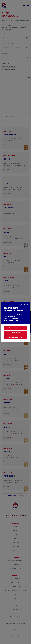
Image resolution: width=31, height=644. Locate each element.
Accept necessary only (15, 337)
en (27, 305)
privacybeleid (9, 320)
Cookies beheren (16, 333)
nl (22, 305)
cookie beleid (14, 319)
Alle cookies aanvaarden (16, 328)
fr (25, 305)
